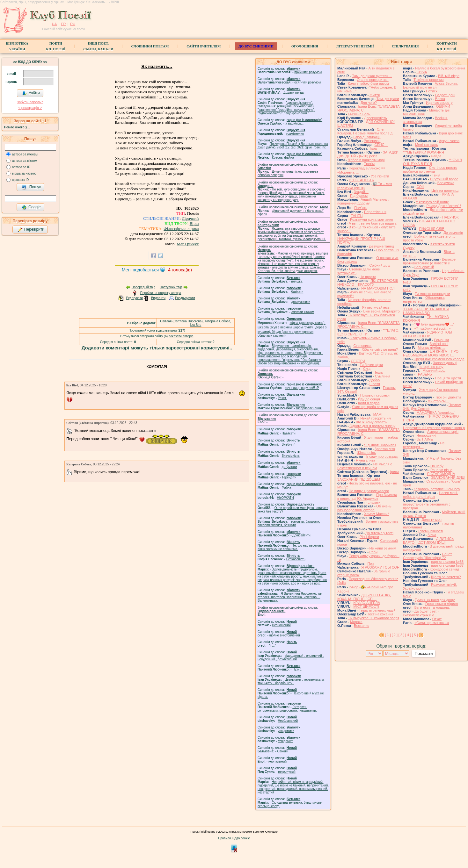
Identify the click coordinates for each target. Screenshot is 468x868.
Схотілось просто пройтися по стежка (430, 169)
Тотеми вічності (431, 531)
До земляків (453, 233)
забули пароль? (30, 102)
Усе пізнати (380, 176)
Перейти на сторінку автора (161, 293)
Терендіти (289, 477)
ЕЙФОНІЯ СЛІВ (431, 229)
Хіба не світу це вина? (380, 349)
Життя (375, 95)
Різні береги (369, 537)
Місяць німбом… (431, 348)
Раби (374, 552)
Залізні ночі (439, 344)
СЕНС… (381, 145)
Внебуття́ (289, 445)
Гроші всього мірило (442, 604)
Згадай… (361, 192)
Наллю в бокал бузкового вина (440, 68)
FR (64, 24)
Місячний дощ (434, 370)
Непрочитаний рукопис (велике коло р (434, 428)
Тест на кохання (380, 614)
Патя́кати (289, 433)
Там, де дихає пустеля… (372, 76)
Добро (375, 380)
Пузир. (297, 669)
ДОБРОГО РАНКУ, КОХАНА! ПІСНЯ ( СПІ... (364, 597)
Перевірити (31, 230)
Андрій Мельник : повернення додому (363, 201)
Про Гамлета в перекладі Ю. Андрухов (367, 497)
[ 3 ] (401, 635)
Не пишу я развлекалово (369, 491)
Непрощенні (426, 435)
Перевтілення (375, 212)
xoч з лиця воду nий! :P (302, 388)
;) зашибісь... (294, 123)
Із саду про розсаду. (382, 456)
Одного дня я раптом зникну (372, 426)
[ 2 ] (395, 635)
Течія (436, 175)
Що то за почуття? (446, 577)
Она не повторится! (373, 80)
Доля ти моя (431, 520)
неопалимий (278, 761)
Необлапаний (288, 721)
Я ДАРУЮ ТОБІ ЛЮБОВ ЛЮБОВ (428, 334)
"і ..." (273, 646)
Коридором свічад (444, 569)
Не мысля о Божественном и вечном (365, 466)
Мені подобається (140, 270)
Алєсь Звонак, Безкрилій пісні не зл (430, 85)
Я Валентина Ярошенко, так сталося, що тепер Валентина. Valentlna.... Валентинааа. (290, 597)
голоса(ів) (180, 270)
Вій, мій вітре (449, 76)
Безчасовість (296, 559)
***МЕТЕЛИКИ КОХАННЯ (424, 152)
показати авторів (181, 336)
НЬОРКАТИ (285, 498)
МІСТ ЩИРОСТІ (366, 606)
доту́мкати (289, 467)
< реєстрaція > (30, 108)
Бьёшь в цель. (359, 114)
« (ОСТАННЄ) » (361, 180)
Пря (370, 563)
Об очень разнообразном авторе (364, 508)
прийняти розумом (308, 72)
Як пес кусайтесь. (376, 307)
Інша (379, 372)
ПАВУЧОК (450, 217)
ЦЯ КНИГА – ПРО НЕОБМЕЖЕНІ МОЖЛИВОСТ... (431, 353)
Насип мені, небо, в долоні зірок (431, 495)
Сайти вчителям (204, 46)
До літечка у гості (379, 533)
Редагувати (134, 298)
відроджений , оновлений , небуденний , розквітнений (291, 657)
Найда (436, 156)
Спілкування (405, 46)
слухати (374, 502)
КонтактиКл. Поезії (446, 46)
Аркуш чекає (449, 141)
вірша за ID (20, 180)
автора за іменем (25, 154)
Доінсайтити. (302, 535)
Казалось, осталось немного (437, 489)
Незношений (281, 625)
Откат (437, 619)
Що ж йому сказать (371, 422)
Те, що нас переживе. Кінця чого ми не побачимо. (291, 547)
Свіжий (283, 751)
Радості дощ (445, 95)
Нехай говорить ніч (376, 418)
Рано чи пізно (441, 470)
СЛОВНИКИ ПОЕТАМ (150, 46)
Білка (432, 535)
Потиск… (433, 91)
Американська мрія (443, 432)
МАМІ (378, 414)
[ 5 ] (415, 635)
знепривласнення (308, 408)
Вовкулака (446, 183)
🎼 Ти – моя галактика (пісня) (365, 186)
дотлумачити (301, 302)
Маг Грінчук (188, 244)
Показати (424, 653)
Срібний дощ (380, 265)
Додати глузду (294, 93)
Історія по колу (431, 367)
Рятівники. (372, 141)
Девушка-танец (382, 246)
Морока (356, 622)
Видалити (158, 298)
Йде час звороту (439, 103)
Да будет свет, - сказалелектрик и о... (421, 613)
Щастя (375, 384)
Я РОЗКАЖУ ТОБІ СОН (380, 567)
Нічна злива (366, 460)
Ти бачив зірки (371, 365)
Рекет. (282, 398)
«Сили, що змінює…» (432, 623)
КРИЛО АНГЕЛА (367, 603)
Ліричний (190, 218)
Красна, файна (283, 158)
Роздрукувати (185, 298)
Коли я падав (369, 403)
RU (73, 24)
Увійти (31, 93)
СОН (420, 187)
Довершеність (375, 118)
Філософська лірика (181, 229)
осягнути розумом (307, 82)
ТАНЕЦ (357, 216)
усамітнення (295, 134)
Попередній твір (143, 287)
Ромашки (441, 340)
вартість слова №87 (448, 565)
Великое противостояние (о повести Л (429, 261)
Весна (440, 99)
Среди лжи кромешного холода (439, 359)
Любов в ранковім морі (366, 160)
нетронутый (287, 772)
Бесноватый (424, 267)
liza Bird (196, 325)
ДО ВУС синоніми (256, 46)
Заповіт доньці (445, 363)
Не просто (368, 277)
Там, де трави (388, 99)
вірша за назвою (24, 173)
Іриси (395, 472)
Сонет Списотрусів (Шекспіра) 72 (427, 556)
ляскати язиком (303, 312)
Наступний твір (171, 287)
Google (31, 207)
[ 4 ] (408, 635)
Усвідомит (285, 741)
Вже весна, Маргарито (381, 311)
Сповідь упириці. (367, 137)
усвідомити (286, 731)
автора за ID (21, 167)
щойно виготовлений (285, 635)
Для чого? (369, 103)
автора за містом (25, 161)
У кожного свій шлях (432, 202)
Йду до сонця (369, 399)
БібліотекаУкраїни (17, 46)
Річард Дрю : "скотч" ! (444, 206)
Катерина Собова (217, 321)
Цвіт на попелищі (445, 190)
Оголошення (305, 46)
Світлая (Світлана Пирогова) (181, 321)
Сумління (383, 376)
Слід (367, 369)
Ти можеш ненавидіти (432, 294)
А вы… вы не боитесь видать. (373, 223)
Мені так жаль (427, 145)
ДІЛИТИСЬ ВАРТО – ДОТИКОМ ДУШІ (428, 541)
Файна (287, 488)
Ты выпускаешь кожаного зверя (373, 618)
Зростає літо (385, 449)
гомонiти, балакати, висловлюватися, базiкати (289, 523)
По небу (437, 466)
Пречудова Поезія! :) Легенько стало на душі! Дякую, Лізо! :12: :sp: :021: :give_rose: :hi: (293, 146)
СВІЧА (422, 72)
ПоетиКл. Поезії (56, 46)
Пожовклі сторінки (375, 395)
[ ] (388, 635)
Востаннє (362, 626)
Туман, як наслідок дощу (435, 600)
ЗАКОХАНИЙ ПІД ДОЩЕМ (359, 479)
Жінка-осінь (366, 453)
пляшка (297, 281)
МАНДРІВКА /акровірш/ (435, 412)
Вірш (194, 223)
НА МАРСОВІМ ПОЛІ (378, 288)
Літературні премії (355, 46)
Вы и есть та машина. (432, 607)
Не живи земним (383, 548)
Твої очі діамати (448, 397)
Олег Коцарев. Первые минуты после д (365, 131)
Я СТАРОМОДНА (441, 474)
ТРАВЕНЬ (424, 374)
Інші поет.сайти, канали (98, 46)
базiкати (297, 292)
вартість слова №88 (448, 562)
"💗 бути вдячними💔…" (434, 324)
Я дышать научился (380, 445)
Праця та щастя (448, 378)
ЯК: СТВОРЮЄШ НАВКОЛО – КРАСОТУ (368, 283)
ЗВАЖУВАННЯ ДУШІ (448, 477)
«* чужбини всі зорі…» (432, 328)
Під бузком (359, 196)
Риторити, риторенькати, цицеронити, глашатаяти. (287, 709)
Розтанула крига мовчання (372, 219)
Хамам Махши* (377, 514)
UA (54, 24)
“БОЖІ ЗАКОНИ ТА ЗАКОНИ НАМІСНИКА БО (426, 311)
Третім (369, 164)
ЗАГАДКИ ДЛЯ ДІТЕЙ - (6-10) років (368, 154)
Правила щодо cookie (234, 838)
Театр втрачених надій (377, 610)
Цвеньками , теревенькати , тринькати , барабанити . (292, 681)
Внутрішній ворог (444, 179)
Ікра (374, 148)
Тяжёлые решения (428, 80)
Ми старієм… (438, 401)
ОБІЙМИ (443, 106)
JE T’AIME (425, 439)
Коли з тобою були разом (368, 83)
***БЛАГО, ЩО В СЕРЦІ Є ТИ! (368, 332)
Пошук (31, 187)
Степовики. (362, 346)
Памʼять (361, 208)
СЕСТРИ (358, 361)
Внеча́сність (291, 456)
